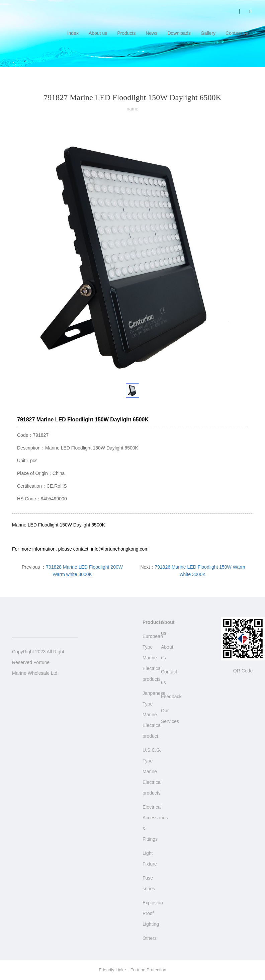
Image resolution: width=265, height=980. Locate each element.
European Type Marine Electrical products (153, 658)
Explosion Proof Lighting (153, 913)
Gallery (208, 33)
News (151, 33)
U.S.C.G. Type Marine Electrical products (152, 771)
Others (150, 938)
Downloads (179, 33)
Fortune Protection (148, 970)
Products (126, 33)
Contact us (237, 33)
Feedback (171, 697)
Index (73, 33)
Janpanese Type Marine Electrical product (154, 715)
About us (98, 33)
